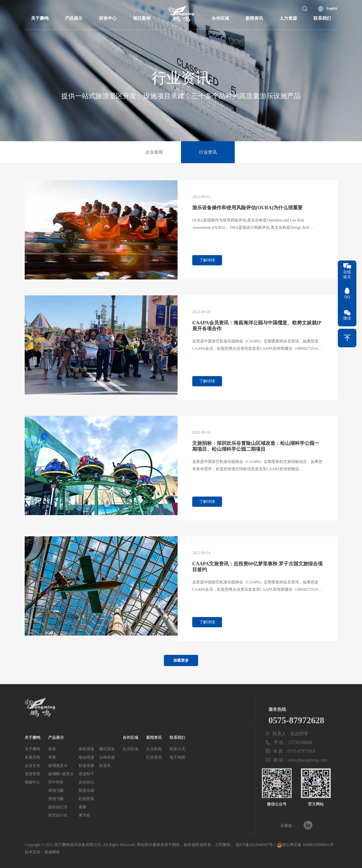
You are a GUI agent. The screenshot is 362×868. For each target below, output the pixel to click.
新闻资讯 (254, 18)
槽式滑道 (107, 760)
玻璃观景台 (58, 777)
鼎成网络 (52, 852)
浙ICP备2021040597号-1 (256, 845)
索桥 (83, 818)
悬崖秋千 (86, 785)
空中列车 (56, 793)
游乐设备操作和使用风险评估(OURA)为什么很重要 (247, 208)
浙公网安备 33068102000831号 (305, 845)
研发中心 (108, 18)
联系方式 (177, 760)
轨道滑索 (86, 777)
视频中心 (32, 793)
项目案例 (142, 18)
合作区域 (220, 18)
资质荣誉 (32, 785)
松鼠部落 (86, 810)
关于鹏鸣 (40, 18)
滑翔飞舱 (56, 810)
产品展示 (74, 18)
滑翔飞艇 (56, 802)
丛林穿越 (107, 768)
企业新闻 (154, 152)
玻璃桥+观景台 (61, 785)
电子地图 (177, 768)
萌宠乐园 (86, 802)
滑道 (52, 760)
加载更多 (181, 660)
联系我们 (322, 18)
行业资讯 (208, 152)
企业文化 (32, 777)
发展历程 (32, 768)
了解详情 (207, 260)
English (332, 8)
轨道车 (105, 777)
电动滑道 (86, 768)
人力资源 (288, 18)
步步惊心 (86, 793)
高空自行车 (58, 826)
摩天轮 (85, 826)
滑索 (52, 768)
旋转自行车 (58, 818)
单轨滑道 (86, 760)
